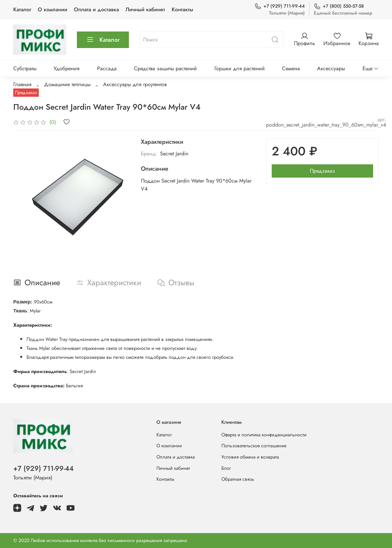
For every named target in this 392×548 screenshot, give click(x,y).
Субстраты (25, 68)
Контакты (182, 9)
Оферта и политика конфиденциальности (264, 435)
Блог (226, 468)
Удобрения (67, 68)
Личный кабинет (145, 9)
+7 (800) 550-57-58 (339, 6)
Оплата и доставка (96, 9)
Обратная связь (238, 479)
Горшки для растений (240, 68)
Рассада (107, 68)
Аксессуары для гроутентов (135, 84)
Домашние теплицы (67, 84)
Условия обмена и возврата (250, 457)
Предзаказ (322, 171)
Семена (291, 68)
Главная (22, 84)
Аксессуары (331, 68)
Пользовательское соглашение (254, 446)
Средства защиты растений (165, 68)
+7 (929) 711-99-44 (280, 6)
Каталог (22, 9)
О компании (53, 9)
